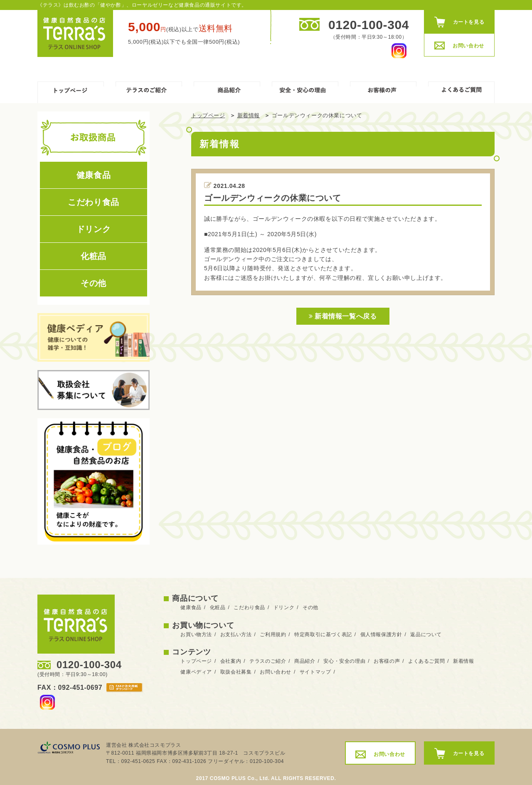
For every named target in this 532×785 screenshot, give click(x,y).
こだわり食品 (94, 202)
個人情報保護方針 (381, 634)
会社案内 (231, 661)
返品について (426, 634)
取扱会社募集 (236, 672)
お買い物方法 (196, 634)
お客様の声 (387, 661)
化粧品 (94, 256)
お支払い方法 (236, 634)
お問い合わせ (276, 672)
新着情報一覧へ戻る (343, 316)
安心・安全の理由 (344, 661)
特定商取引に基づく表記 (323, 634)
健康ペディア (196, 672)
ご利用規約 (273, 634)
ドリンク (94, 229)
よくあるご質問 (426, 661)
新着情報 (463, 661)
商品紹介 (305, 661)
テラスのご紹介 (268, 661)
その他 (94, 283)
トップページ (196, 661)
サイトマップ (315, 672)
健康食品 (94, 175)
